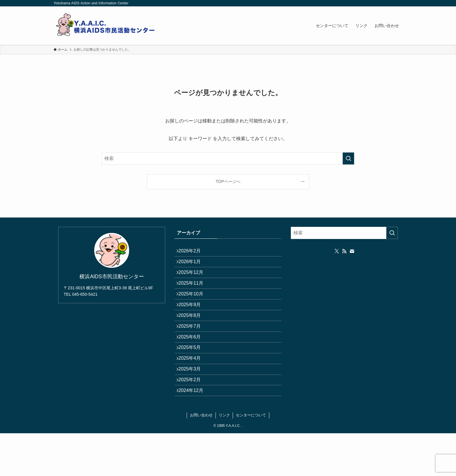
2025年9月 (193, 321)
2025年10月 (194, 307)
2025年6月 (193, 362)
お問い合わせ (201, 458)
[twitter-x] (337, 251)
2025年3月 (193, 404)
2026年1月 (193, 266)
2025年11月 (194, 294)
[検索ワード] (228, 158)
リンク (224, 458)
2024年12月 (194, 431)
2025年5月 (193, 376)
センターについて (251, 458)
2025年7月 (193, 349)
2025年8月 (193, 335)
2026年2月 (193, 252)
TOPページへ (228, 181)
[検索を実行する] (348, 158)
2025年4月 (193, 390)
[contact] (352, 251)
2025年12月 (194, 280)
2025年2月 (193, 418)
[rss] (344, 251)
